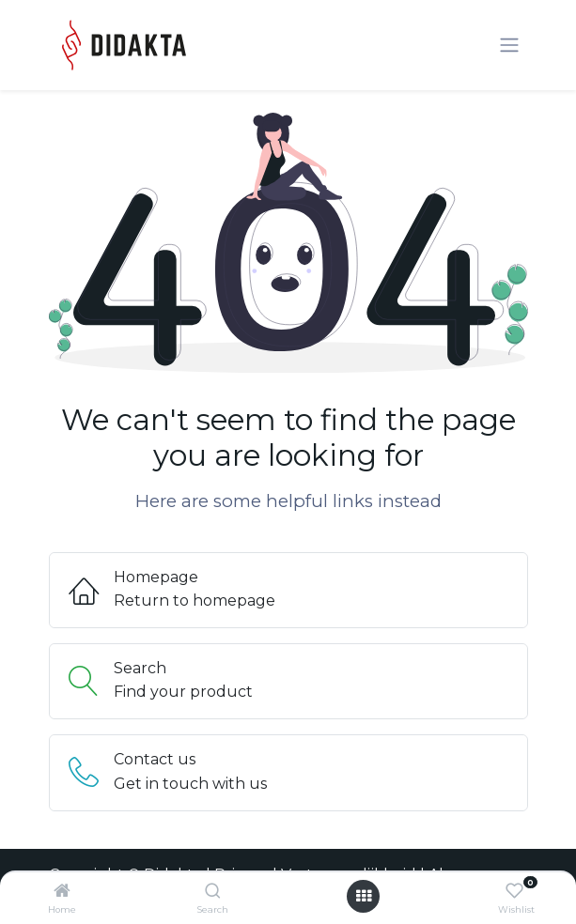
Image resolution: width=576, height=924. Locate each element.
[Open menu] (364, 896)
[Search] (213, 892)
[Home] (62, 892)
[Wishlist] (514, 892)
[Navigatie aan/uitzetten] (509, 45)
